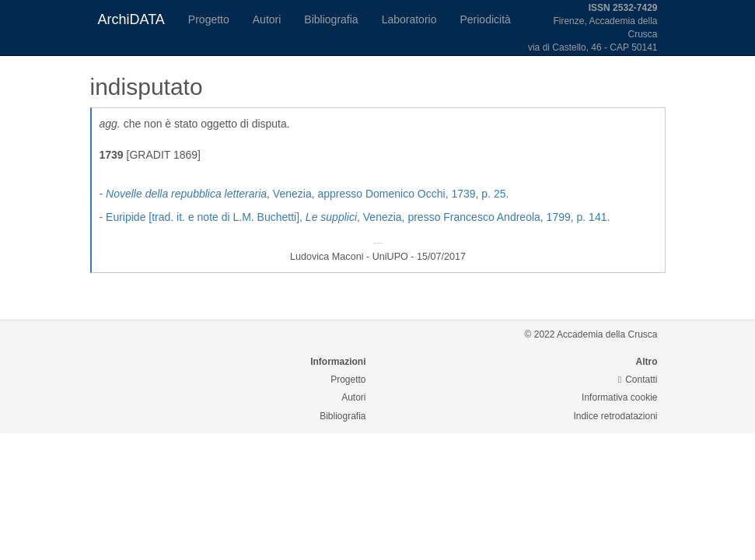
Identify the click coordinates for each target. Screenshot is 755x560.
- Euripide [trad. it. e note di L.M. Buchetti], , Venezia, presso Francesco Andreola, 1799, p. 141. (355, 217)
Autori (267, 19)
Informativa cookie (619, 397)
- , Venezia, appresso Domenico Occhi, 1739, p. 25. (304, 194)
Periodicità (485, 19)
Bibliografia (331, 19)
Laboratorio (409, 19)
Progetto (209, 19)
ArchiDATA (131, 19)
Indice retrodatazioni (615, 416)
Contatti (638, 380)
